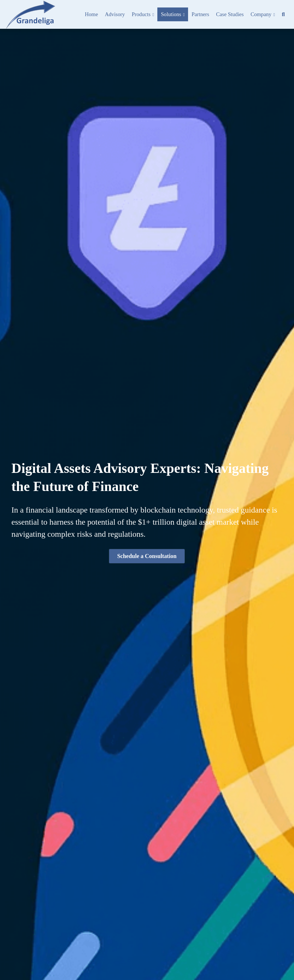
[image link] (31, 14)
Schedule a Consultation (147, 556)
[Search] (283, 15)
